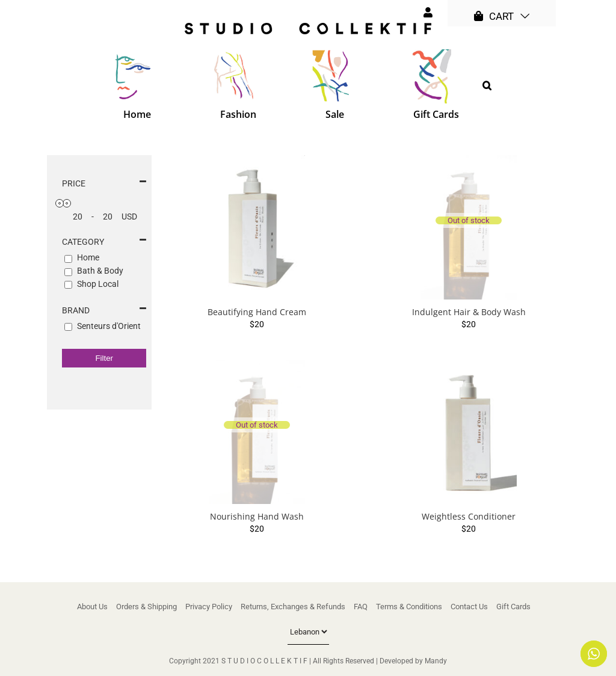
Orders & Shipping (146, 607)
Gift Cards (513, 607)
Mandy (436, 661)
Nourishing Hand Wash (257, 516)
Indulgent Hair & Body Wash (469, 312)
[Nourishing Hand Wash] (257, 432)
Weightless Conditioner (469, 516)
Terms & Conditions (409, 607)
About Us (92, 607)
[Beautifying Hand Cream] (257, 227)
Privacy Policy (209, 607)
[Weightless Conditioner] (469, 432)
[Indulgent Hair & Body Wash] (469, 227)
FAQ (361, 607)
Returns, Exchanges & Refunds (293, 607)
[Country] (308, 632)
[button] (487, 85)
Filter (104, 358)
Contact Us (469, 607)
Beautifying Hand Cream (257, 312)
